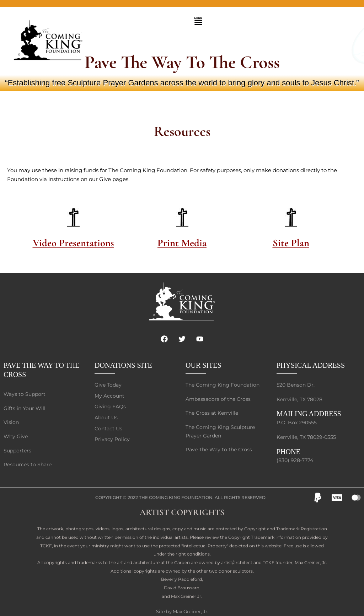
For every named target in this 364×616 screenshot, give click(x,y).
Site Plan (291, 242)
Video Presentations (73, 242)
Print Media (182, 242)
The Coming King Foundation (176, 493)
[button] (198, 22)
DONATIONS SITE (123, 359)
